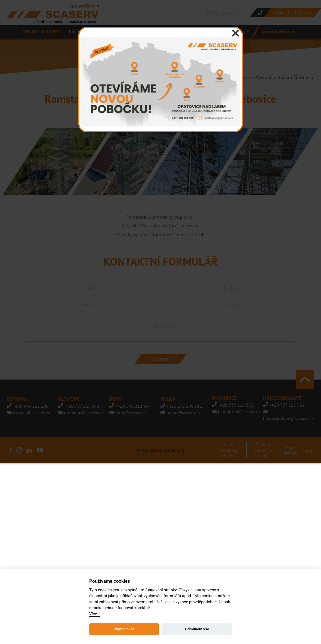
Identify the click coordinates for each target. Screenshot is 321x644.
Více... (95, 614)
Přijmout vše (124, 629)
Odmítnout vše (197, 629)
